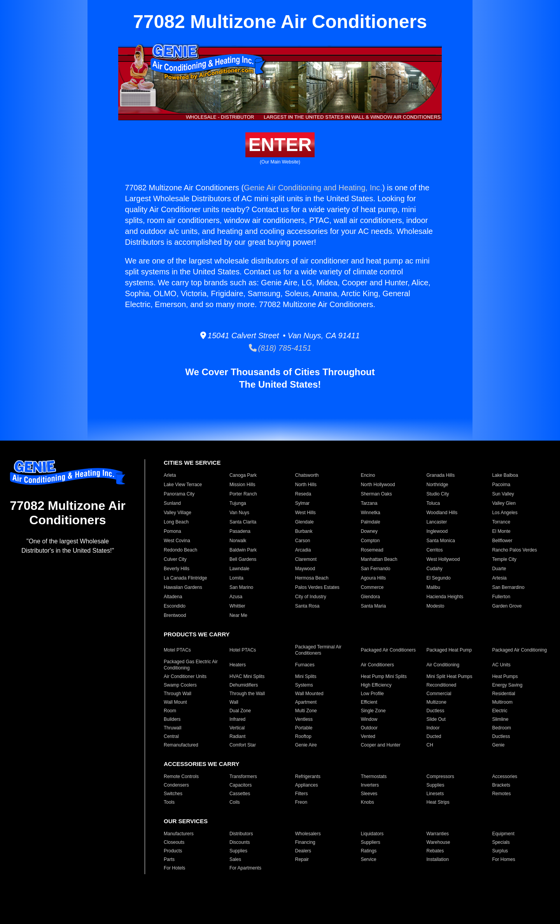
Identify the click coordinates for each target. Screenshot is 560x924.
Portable (304, 728)
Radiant (237, 736)
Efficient (369, 702)
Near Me (238, 615)
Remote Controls (181, 776)
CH (430, 745)
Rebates (435, 851)
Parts (169, 859)
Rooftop (303, 736)
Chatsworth (307, 475)
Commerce (372, 587)
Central (171, 736)
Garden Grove (507, 606)
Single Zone (373, 711)
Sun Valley (503, 494)
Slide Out (436, 719)
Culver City (175, 559)
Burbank (304, 531)
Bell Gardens (243, 559)
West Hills (305, 513)
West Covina (177, 541)
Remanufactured (181, 745)
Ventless (304, 719)
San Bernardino (508, 587)
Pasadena (240, 531)
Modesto (436, 606)
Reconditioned (442, 685)
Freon (301, 802)
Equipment (503, 834)
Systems (304, 685)
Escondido (175, 606)
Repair (302, 859)
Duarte (499, 569)
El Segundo (439, 578)
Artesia (499, 578)
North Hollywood (378, 485)
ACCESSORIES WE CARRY (201, 764)
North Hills (306, 485)
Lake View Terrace (183, 485)
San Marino (241, 587)
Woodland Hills (442, 513)
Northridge (437, 485)
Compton (370, 541)
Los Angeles (505, 513)
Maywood (305, 569)
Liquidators (372, 834)
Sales (235, 859)
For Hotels (174, 868)
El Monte (501, 531)
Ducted (434, 736)
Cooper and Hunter (381, 745)
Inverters (370, 785)
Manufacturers (179, 834)
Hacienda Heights (445, 597)
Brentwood (175, 615)
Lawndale (239, 569)
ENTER (280, 145)
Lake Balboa (505, 475)
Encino (368, 475)
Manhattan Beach (379, 559)
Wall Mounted (309, 694)
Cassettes (240, 794)
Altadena (173, 597)
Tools (169, 802)
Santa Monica (441, 541)
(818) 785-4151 (280, 348)
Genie (498, 745)
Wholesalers (308, 834)
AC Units (501, 665)
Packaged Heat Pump (449, 650)
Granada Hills (441, 475)
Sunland (172, 503)
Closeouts (174, 842)
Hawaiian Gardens (183, 587)
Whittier (237, 606)
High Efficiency (376, 685)
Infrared (237, 719)
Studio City (438, 494)
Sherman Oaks (376, 494)
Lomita (236, 578)
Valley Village (178, 513)
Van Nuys (239, 513)
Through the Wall (247, 694)
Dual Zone (240, 711)
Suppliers (371, 842)
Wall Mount (175, 702)
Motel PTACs (177, 650)
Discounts (240, 842)
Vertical (237, 728)
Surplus (500, 851)
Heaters (238, 665)
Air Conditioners (377, 665)
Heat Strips (438, 802)
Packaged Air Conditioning (519, 650)
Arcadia (303, 550)
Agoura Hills (374, 578)
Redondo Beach (180, 550)
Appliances (307, 785)
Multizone (437, 702)
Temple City (504, 559)
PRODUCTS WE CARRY (197, 634)
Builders (172, 719)
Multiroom (502, 702)
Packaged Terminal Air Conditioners (318, 650)
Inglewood (437, 531)
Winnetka (371, 513)
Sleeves (369, 794)
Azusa (236, 597)
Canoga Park (243, 475)
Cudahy (435, 569)
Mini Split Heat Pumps (450, 676)
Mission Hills (242, 485)
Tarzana (369, 503)
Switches (173, 794)
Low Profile (372, 694)
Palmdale (371, 522)
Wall (234, 702)
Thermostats (374, 776)
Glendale (304, 522)
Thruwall (172, 728)
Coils (235, 802)
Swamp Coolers (180, 685)
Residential (503, 694)
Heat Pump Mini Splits (384, 676)
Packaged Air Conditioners (388, 650)
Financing (305, 842)
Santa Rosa (307, 606)
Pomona (172, 531)
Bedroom (501, 728)
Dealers (303, 851)
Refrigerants (308, 776)
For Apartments (245, 868)
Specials (501, 842)
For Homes (503, 859)
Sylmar (302, 503)
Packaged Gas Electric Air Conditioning (191, 665)
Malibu (433, 587)
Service (369, 859)
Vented (368, 736)
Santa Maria (374, 606)
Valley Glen (504, 503)
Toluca (433, 503)
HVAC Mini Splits (247, 676)
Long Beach (176, 522)
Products (173, 851)
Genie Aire (306, 745)
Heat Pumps (505, 676)
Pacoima (501, 485)
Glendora (370, 597)
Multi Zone (306, 711)
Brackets (501, 785)
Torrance (501, 522)
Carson (303, 541)
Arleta (170, 475)
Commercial (439, 694)
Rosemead (372, 550)
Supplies (436, 785)
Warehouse (438, 842)
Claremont (306, 559)
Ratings (369, 851)
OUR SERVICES (186, 821)
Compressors (440, 776)
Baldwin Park (243, 550)
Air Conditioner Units (185, 676)
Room (170, 711)
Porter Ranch (243, 494)
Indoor (433, 728)
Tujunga (238, 503)
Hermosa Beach (312, 578)
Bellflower (502, 541)
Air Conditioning (443, 665)
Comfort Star (243, 745)
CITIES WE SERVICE (192, 463)
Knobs (367, 802)
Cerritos (435, 550)
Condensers (176, 785)
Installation (438, 859)
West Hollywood (443, 559)
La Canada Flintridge (185, 578)
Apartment (306, 702)
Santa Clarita (243, 522)
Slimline (500, 719)
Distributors (241, 834)
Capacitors (241, 785)
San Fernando (376, 569)
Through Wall (178, 694)
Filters (302, 794)
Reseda (303, 494)
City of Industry (311, 597)
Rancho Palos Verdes (514, 550)
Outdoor (369, 728)
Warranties (438, 834)
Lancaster (437, 522)
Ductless (436, 711)
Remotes (501, 794)
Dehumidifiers (244, 685)
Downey (369, 531)
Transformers (243, 776)
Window (369, 719)
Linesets (435, 794)
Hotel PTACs (243, 650)
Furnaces (305, 665)
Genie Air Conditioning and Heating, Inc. (313, 188)
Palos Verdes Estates (317, 587)
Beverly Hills (177, 569)
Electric (500, 711)
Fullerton (501, 597)
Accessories (505, 776)
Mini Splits (306, 676)
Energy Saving (507, 685)
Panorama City (179, 494)
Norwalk (238, 541)
